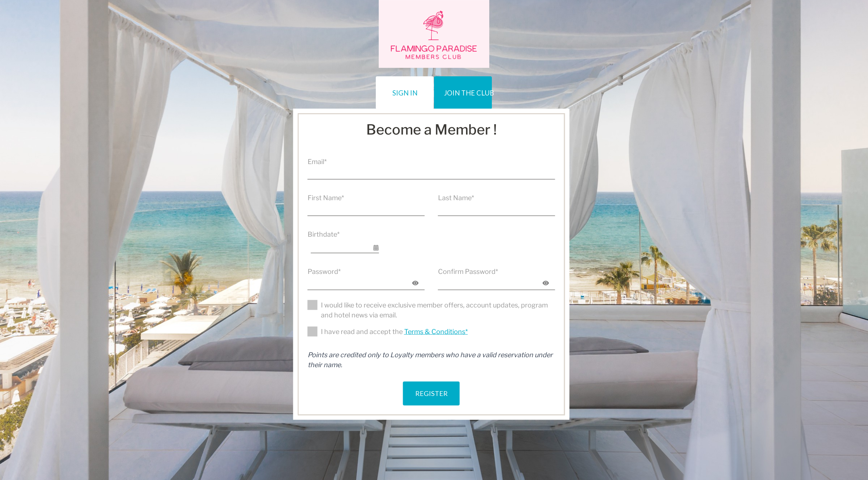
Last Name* (456, 197)
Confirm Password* (468, 271)
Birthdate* (324, 234)
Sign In (364, 88)
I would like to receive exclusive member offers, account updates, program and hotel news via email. (434, 310)
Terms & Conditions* (436, 331)
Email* (317, 161)
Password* (324, 271)
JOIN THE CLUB (496, 88)
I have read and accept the (394, 331)
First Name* (326, 197)
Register (431, 387)
